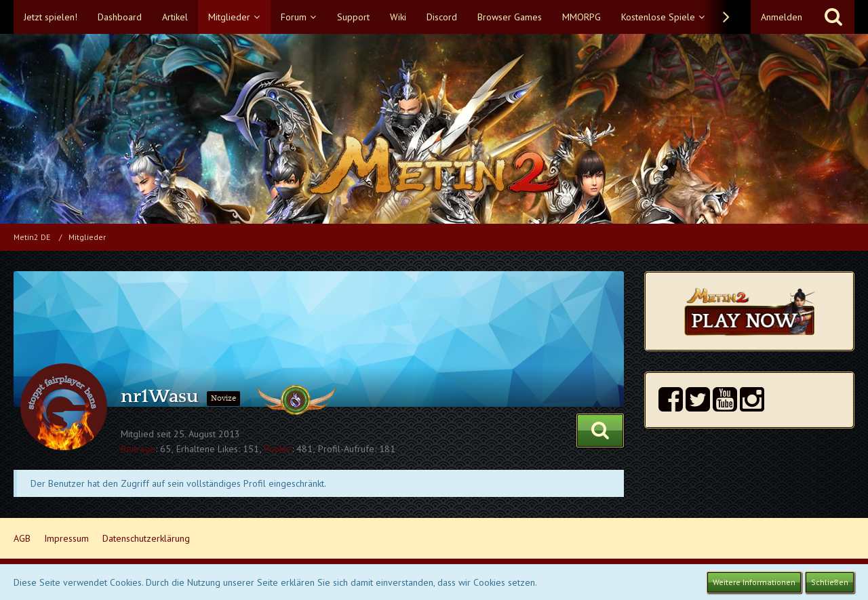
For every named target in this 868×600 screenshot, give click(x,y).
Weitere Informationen (754, 582)
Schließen (830, 582)
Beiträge (138, 449)
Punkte (278, 449)
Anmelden (782, 17)
